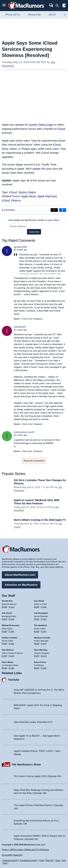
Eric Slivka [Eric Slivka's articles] (39, 601)
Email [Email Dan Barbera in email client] (4, 656)
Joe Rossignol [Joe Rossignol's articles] (41, 613)
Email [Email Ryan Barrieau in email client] (37, 656)
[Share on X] (54, 210)
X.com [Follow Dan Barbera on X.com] (12, 656)
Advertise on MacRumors (21, 585)
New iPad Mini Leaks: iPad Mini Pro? (33, 722)
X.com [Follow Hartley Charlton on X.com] (12, 643)
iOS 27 (52, 15)
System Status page (41, 125)
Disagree (38, 319)
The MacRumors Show (26, 764)
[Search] (58, 6)
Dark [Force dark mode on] (5, 863)
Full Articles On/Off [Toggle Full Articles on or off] (28, 860)
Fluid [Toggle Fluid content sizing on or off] (42, 860)
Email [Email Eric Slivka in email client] (37, 607)
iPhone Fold (34, 15)
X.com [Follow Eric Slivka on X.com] (44, 607)
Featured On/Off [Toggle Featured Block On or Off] (10, 860)
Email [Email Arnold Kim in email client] (4, 607)
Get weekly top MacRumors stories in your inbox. (34, 220)
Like (30, 319)
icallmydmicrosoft (24, 432)
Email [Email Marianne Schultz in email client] (37, 643)
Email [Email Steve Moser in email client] (4, 668)
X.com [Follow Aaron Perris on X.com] (44, 668)
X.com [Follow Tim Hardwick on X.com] (44, 631)
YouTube (14, 680)
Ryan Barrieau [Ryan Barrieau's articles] (41, 650)
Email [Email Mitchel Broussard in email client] (4, 631)
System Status (27, 192)
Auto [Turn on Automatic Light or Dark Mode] (58, 860)
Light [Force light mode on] (64, 860)
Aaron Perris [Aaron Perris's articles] (40, 662)
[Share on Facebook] (63, 210)
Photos (26, 149)
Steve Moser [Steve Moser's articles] (8, 662)
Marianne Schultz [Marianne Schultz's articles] (42, 638)
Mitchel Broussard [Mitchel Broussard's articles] (11, 625)
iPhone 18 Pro (13, 15)
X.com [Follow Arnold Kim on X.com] (12, 607)
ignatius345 (20, 247)
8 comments (8, 210)
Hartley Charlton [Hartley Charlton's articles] (10, 638)
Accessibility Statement (12, 855)
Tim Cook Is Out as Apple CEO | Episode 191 (38, 776)
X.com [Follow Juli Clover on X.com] (12, 619)
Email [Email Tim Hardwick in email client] (37, 631)
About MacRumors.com (20, 575)
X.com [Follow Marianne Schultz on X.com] (44, 643)
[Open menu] (4, 6)
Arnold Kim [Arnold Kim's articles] (7, 601)
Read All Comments (34, 461)
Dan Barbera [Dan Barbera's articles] (8, 650)
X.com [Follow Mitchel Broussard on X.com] (12, 631)
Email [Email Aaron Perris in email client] (37, 668)
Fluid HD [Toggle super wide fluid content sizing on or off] (49, 860)
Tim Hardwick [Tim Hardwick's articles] (41, 625)
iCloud (61, 129)
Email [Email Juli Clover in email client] (4, 619)
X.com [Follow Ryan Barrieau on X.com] (44, 656)
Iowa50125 (20, 327)
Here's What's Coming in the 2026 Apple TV (40, 520)
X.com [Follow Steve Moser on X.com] (12, 668)
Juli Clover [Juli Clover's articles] (7, 613)
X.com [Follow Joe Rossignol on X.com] (44, 619)
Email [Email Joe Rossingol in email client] (37, 619)
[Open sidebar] (64, 6)
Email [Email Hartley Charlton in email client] (4, 643)
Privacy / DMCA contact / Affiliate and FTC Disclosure (25, 850)
